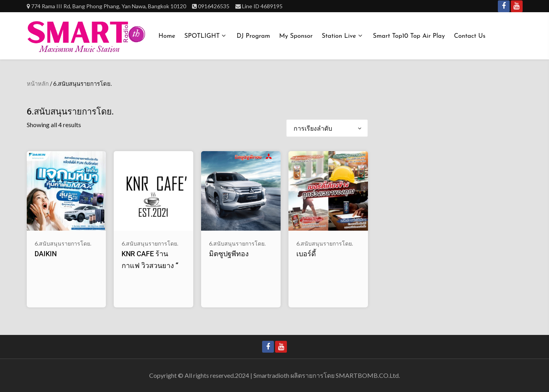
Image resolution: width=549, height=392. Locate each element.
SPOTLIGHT (202, 36)
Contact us (470, 36)
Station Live (339, 36)
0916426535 (214, 6)
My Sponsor (296, 36)
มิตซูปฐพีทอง (229, 254)
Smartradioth (271, 375)
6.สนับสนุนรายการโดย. (63, 243)
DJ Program (253, 36)
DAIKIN (46, 254)
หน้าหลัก (38, 83)
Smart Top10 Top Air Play (409, 36)
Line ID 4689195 (262, 6)
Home (167, 36)
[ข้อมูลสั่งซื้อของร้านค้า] (327, 128)
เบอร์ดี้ (306, 254)
